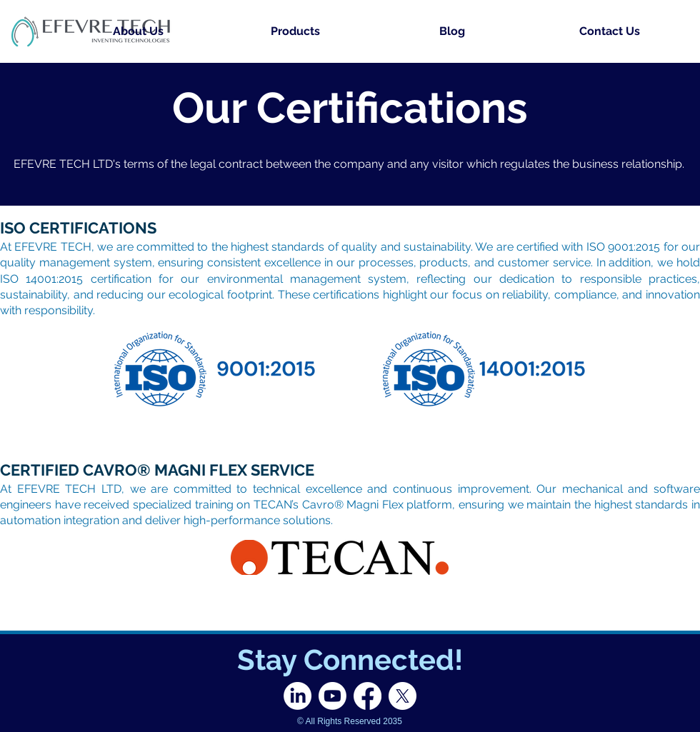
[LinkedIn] (297, 696)
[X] (402, 696)
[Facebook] (367, 696)
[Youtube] (332, 696)
